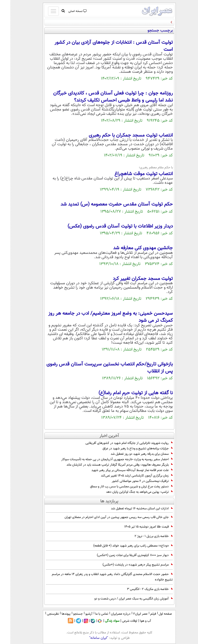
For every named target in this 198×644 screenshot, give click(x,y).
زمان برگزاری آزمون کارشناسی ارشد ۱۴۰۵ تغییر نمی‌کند (127, 476)
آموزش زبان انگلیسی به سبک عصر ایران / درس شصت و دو (123, 599)
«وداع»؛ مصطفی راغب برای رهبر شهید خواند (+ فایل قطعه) (123, 546)
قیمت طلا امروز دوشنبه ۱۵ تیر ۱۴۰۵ (138, 527)
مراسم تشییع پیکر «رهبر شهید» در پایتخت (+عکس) (127, 565)
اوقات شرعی (119, 621)
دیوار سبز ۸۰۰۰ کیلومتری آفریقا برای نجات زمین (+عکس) (124, 555)
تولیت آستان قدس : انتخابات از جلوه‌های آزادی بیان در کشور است (103, 46)
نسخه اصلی (67, 11)
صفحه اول (155, 614)
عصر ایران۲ (130, 614)
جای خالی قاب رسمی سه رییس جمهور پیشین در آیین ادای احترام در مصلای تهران (108, 517)
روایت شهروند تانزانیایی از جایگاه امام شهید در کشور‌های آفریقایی (119, 443)
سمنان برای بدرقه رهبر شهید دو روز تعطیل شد (131, 454)
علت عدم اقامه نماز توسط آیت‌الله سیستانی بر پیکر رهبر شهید (122, 470)
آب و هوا (135, 621)
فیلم (143, 614)
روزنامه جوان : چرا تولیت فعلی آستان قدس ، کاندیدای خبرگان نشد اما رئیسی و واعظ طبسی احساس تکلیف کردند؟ (103, 97)
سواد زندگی (102, 621)
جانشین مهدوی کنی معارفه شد (133, 248)
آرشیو (79, 614)
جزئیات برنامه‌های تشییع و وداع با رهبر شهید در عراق (127, 449)
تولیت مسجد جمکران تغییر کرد (132, 279)
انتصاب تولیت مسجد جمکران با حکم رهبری (120, 135)
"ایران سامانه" (88, 638)
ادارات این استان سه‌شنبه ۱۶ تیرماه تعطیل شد (132, 509)
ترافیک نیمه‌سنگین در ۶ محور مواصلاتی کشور (132, 481)
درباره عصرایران (110, 614)
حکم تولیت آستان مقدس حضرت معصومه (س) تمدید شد (106, 204)
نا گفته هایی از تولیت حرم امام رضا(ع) (125, 393)
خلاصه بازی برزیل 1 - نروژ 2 (143, 536)
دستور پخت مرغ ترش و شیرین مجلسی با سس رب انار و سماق (121, 487)
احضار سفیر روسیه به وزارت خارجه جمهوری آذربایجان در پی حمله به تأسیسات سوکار (107, 459)
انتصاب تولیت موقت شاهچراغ (133, 174)
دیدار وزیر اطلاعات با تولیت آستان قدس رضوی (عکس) (110, 226)
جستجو (68, 614)
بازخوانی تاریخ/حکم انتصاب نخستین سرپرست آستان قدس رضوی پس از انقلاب (99, 368)
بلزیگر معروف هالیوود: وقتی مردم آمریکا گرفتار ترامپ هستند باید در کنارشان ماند (109, 465)
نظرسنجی (43, 614)
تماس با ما (91, 614)
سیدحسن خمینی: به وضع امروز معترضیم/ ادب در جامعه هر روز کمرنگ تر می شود (100, 317)
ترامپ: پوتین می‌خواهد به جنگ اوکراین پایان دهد (129, 492)
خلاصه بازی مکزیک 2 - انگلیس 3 (140, 589)
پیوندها (56, 614)
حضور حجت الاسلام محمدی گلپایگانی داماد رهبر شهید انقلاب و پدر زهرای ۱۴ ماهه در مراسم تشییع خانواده (102, 577)
